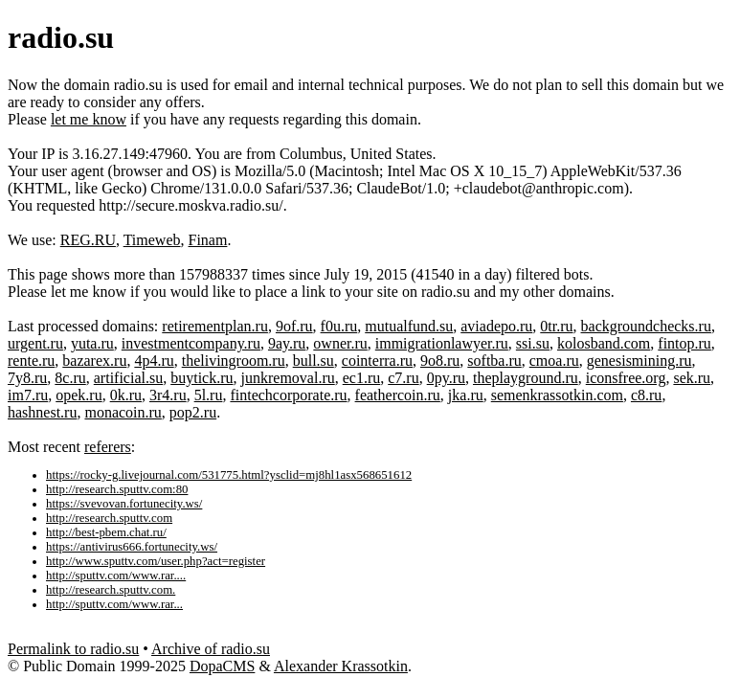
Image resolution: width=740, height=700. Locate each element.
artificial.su (128, 378)
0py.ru (446, 378)
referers (108, 447)
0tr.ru (556, 326)
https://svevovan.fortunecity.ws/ (124, 504)
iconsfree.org (626, 378)
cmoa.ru (554, 361)
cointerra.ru (377, 361)
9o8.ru (440, 361)
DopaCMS (222, 666)
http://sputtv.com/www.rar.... (116, 576)
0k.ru (126, 395)
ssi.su (533, 343)
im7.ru (28, 395)
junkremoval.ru (288, 378)
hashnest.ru (42, 412)
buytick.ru (202, 378)
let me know (89, 119)
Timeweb (152, 240)
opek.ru (78, 395)
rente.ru (31, 361)
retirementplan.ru (215, 326)
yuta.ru (92, 343)
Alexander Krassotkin (341, 666)
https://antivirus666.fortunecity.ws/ (132, 547)
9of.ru (294, 326)
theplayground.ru (526, 378)
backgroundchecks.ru (646, 326)
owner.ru (340, 343)
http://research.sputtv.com (109, 518)
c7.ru (403, 378)
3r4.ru (168, 395)
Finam (208, 240)
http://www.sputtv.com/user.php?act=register (156, 561)
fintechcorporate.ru (288, 395)
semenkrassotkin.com (557, 395)
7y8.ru (27, 378)
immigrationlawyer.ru (442, 343)
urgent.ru (35, 343)
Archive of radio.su (211, 649)
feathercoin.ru (398, 395)
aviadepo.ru (496, 326)
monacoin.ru (123, 412)
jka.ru (466, 395)
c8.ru (646, 395)
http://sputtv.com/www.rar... (114, 604)
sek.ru (692, 378)
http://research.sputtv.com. (111, 590)
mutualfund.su (409, 326)
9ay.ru (287, 343)
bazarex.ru (94, 361)
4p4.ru (154, 361)
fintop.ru (684, 343)
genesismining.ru (639, 361)
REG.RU (88, 240)
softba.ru (494, 361)
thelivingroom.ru (234, 361)
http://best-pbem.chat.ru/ (106, 532)
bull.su (314, 361)
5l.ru (209, 395)
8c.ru (70, 378)
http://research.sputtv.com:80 (117, 489)
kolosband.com (604, 343)
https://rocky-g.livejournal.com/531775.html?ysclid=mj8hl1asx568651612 (229, 475)
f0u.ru (339, 326)
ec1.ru (362, 378)
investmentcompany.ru (191, 343)
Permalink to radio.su (73, 649)
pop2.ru (193, 412)
